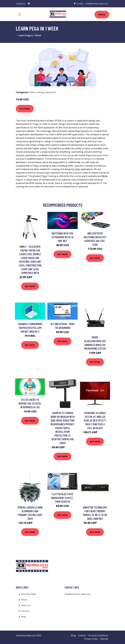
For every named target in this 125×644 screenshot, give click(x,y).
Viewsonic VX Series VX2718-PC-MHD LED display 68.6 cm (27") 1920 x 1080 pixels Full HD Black (95, 420)
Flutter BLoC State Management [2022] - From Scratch (62, 498)
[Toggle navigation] (19, 14)
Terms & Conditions (98, 635)
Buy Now (25, 109)
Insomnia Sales (29, 594)
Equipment (51, 92)
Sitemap (104, 639)
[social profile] (29, 4)
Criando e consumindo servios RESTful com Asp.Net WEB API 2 (30, 328)
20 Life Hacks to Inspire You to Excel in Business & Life (30, 403)
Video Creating (37, 92)
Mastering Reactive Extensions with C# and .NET (63, 237)
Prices (102, 15)
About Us (26, 605)
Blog (23, 617)
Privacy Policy (91, 639)
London (80, 4)
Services (25, 611)
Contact (82, 635)
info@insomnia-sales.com (97, 4)
